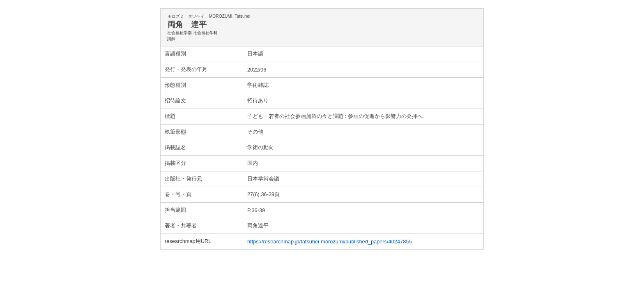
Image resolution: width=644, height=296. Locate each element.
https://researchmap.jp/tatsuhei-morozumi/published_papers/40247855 (330, 242)
